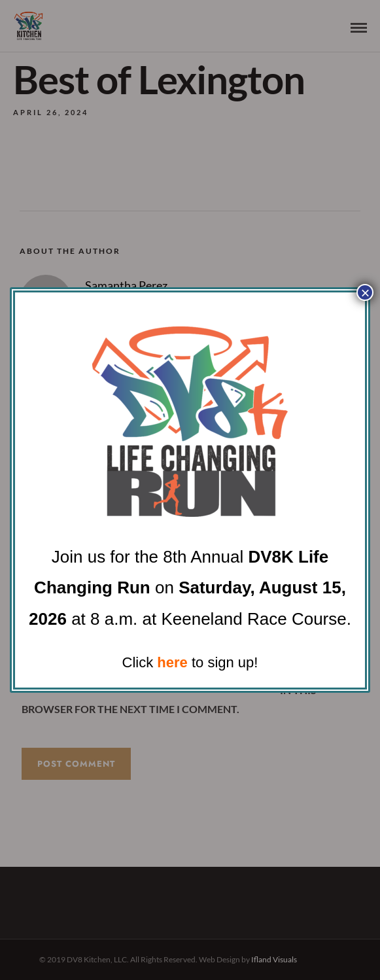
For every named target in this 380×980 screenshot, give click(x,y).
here (172, 662)
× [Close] (365, 292)
